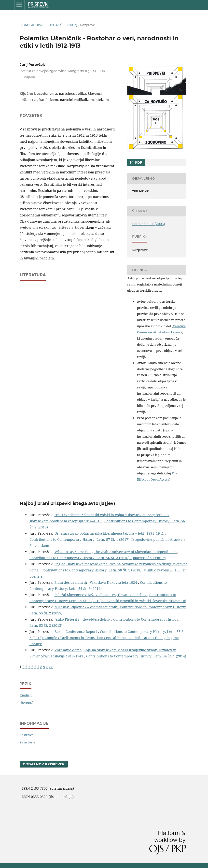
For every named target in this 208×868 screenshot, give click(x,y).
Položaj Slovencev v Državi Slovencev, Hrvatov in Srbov (101, 595)
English (26, 695)
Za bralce (27, 735)
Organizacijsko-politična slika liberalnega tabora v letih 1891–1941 (110, 533)
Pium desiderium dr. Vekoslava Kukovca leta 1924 (96, 582)
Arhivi (37, 25)
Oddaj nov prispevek (44, 764)
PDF (138, 162)
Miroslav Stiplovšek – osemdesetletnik (86, 607)
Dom (24, 25)
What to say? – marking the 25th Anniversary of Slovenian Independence (116, 552)
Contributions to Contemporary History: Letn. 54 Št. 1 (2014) (136, 656)
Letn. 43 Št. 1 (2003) (61, 25)
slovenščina (29, 703)
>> (51, 667)
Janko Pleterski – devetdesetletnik (83, 619)
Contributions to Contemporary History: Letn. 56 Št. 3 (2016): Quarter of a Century (98, 558)
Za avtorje (27, 742)
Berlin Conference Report (76, 632)
